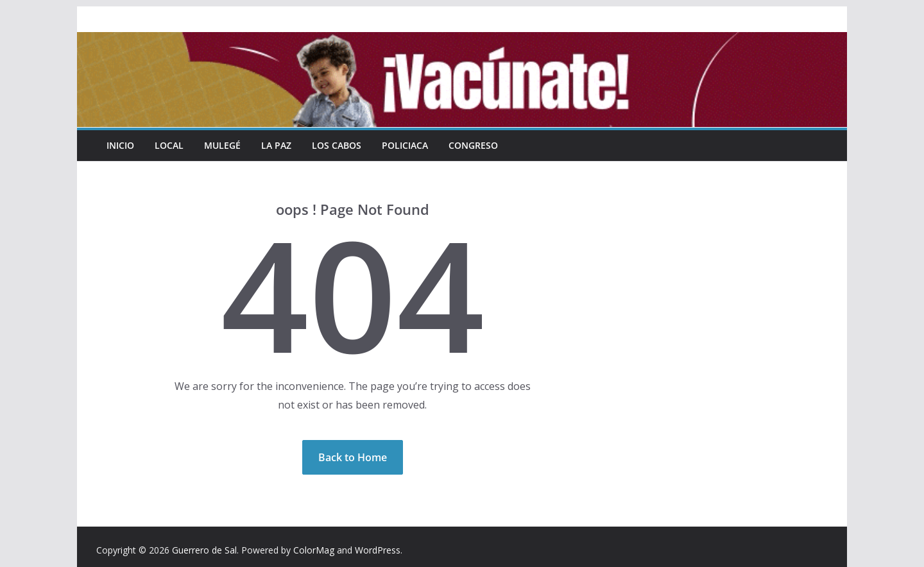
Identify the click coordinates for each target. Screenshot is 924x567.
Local (169, 145)
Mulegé (222, 145)
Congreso (473, 145)
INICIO (120, 145)
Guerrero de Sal (204, 550)
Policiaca (405, 145)
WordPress (378, 550)
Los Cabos (337, 145)
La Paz (276, 145)
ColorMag (314, 550)
